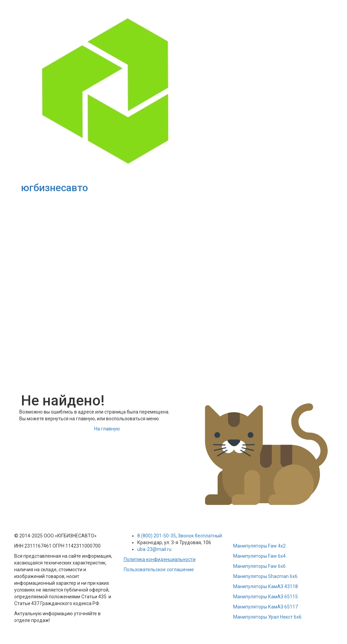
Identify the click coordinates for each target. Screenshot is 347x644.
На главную (107, 429)
